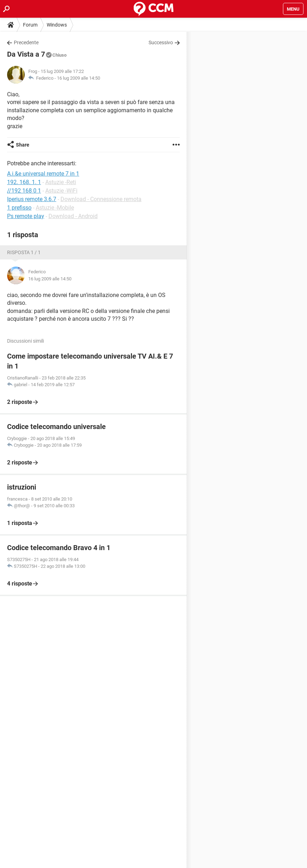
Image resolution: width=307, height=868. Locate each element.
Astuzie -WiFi (61, 191)
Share (23, 145)
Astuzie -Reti (61, 182)
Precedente (26, 42)
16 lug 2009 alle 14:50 (79, 78)
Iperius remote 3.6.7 (32, 199)
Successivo (161, 42)
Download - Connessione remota (101, 199)
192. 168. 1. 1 (24, 182)
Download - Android (73, 216)
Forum (30, 25)
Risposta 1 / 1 (24, 252)
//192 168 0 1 (24, 191)
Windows (57, 25)
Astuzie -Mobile (55, 208)
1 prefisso (19, 208)
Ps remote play (26, 216)
